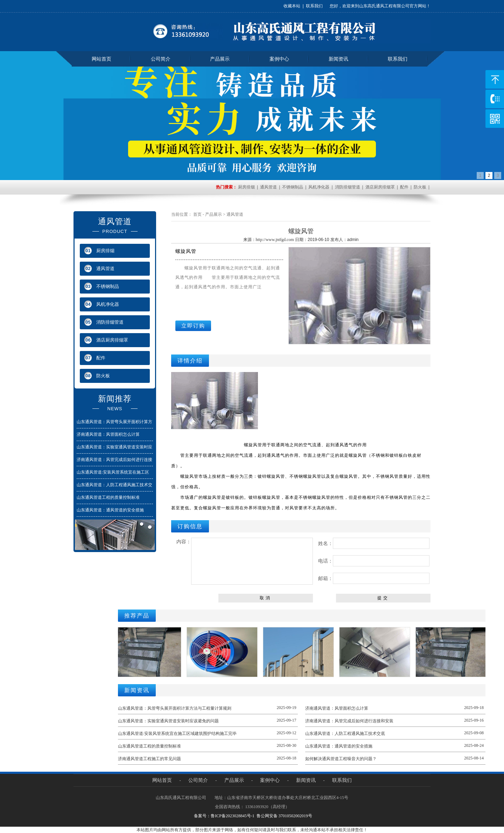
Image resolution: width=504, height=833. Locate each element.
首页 (197, 214)
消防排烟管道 (348, 187)
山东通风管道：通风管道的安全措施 (110, 510)
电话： (374, 561)
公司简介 (161, 59)
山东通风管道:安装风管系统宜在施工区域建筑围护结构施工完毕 (177, 734)
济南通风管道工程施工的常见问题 (149, 759)
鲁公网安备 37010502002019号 (284, 816)
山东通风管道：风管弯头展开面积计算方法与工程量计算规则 (175, 708)
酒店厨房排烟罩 (380, 187)
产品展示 (220, 59)
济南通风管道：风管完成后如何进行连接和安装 (349, 721)
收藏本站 (292, 6)
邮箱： (374, 578)
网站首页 (101, 59)
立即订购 (193, 326)
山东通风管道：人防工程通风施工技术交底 (345, 734)
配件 (404, 187)
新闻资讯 (338, 59)
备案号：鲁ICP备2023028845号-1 (224, 816)
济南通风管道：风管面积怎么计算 (108, 434)
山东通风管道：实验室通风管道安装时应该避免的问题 (168, 721)
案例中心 (279, 59)
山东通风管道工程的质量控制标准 (108, 497)
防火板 (420, 187)
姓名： (374, 543)
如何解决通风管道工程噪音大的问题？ (341, 759)
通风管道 (268, 187)
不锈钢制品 (293, 187)
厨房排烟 (246, 187)
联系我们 (314, 6)
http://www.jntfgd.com (275, 240)
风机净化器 (319, 187)
